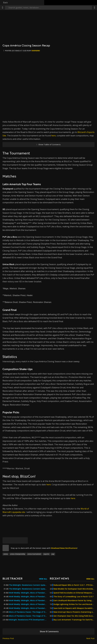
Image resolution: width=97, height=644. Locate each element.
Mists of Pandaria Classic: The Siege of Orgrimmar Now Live (28, 616)
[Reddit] (18, 540)
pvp (53, 554)
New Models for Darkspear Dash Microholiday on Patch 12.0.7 (74, 589)
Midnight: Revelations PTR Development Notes (28, 620)
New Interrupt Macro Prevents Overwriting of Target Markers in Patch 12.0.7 (74, 612)
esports (46, 554)
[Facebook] (12, 540)
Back (5, 3)
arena (6, 554)
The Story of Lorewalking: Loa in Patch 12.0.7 (73, 597)
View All (43, 579)
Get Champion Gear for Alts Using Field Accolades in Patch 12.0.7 (74, 616)
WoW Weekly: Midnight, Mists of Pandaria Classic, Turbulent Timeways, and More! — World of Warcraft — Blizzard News (28, 604)
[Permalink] (25, 540)
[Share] (94, 8)
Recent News (59, 578)
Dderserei (36, 51)
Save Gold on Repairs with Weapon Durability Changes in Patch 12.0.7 (74, 608)
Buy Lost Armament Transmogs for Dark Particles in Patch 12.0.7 (74, 620)
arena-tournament (34, 554)
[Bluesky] (6, 540)
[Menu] (3, 8)
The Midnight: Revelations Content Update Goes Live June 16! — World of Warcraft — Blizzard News (28, 589)
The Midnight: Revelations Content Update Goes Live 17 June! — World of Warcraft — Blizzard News (28, 585)
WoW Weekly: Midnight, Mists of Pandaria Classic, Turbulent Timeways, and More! (28, 593)
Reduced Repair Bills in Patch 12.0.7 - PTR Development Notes (74, 585)
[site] (6, 548)
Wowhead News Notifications (64, 548)
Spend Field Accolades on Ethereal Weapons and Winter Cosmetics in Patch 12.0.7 (74, 593)
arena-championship (18, 554)
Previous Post (8, 638)
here (53, 136)
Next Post (90, 638)
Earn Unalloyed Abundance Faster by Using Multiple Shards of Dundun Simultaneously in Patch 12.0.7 (74, 600)
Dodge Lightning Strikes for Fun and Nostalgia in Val (74, 604)
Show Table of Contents (49, 144)
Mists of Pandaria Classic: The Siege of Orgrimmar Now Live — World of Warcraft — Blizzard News (28, 612)
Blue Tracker (13, 578)
